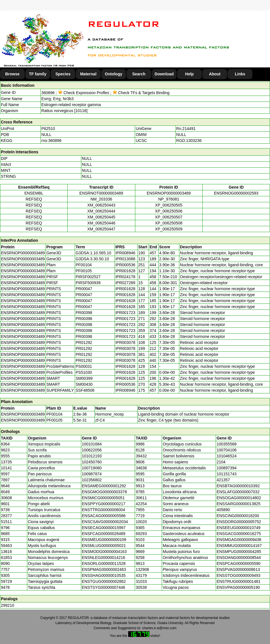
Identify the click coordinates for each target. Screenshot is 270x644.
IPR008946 (125, 253)
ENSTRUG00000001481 (238, 581)
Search (139, 74)
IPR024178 (125, 277)
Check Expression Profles (84, 93)
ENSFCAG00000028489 (104, 534)
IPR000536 (125, 265)
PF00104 (54, 414)
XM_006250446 (101, 223)
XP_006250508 (169, 223)
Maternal (88, 74)
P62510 (48, 129)
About (215, 74)
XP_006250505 (169, 205)
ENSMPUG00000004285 (239, 552)
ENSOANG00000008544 (239, 558)
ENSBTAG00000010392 (238, 486)
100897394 (227, 468)
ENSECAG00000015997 (104, 528)
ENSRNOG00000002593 (236, 193)
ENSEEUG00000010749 (238, 528)
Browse (12, 74)
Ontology (114, 74)
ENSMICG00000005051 (103, 498)
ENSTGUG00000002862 (104, 581)
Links (240, 74)
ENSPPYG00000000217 (104, 504)
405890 (223, 510)
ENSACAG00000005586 (104, 516)
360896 (48, 93)
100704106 (227, 450)
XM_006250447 (101, 229)
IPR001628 (125, 271)
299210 (8, 605)
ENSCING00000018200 (238, 516)
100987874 (92, 474)
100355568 (227, 444)
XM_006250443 (101, 205)
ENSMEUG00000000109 (104, 540)
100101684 (92, 444)
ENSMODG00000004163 (104, 552)
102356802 (92, 480)
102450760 (92, 462)
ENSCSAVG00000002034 (105, 522)
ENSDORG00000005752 (239, 522)
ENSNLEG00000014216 (104, 558)
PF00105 (54, 420)
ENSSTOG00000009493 (238, 575)
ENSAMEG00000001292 (104, 486)
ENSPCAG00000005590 (238, 563)
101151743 (227, 474)
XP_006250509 (169, 229)
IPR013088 (125, 259)
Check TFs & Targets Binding (141, 93)
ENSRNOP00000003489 (169, 193)
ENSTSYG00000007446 (104, 587)
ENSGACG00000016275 (239, 534)
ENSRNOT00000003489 (101, 193)
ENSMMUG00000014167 (239, 546)
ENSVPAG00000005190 (238, 587)
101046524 (227, 456)
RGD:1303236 (189, 141)
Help (189, 74)
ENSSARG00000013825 (238, 504)
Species (63, 74)
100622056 (92, 450)
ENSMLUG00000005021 (104, 546)
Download (164, 74)
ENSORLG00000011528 (104, 563)
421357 (223, 480)
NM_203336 (101, 199)
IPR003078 (125, 342)
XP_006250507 (169, 217)
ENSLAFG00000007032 (238, 492)
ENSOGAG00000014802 (239, 498)
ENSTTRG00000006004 (104, 510)
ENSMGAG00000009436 (239, 540)
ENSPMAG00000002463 (104, 569)
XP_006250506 (169, 211)
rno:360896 (51, 141)
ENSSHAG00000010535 (104, 575)
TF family (38, 74)
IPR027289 (125, 283)
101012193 (92, 456)
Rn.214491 (186, 129)
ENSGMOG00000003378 (104, 492)
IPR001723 (125, 313)
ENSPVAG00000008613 (238, 569)
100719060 (92, 468)
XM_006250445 (101, 217)
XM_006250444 (101, 211)
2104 (221, 462)
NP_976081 (169, 199)
